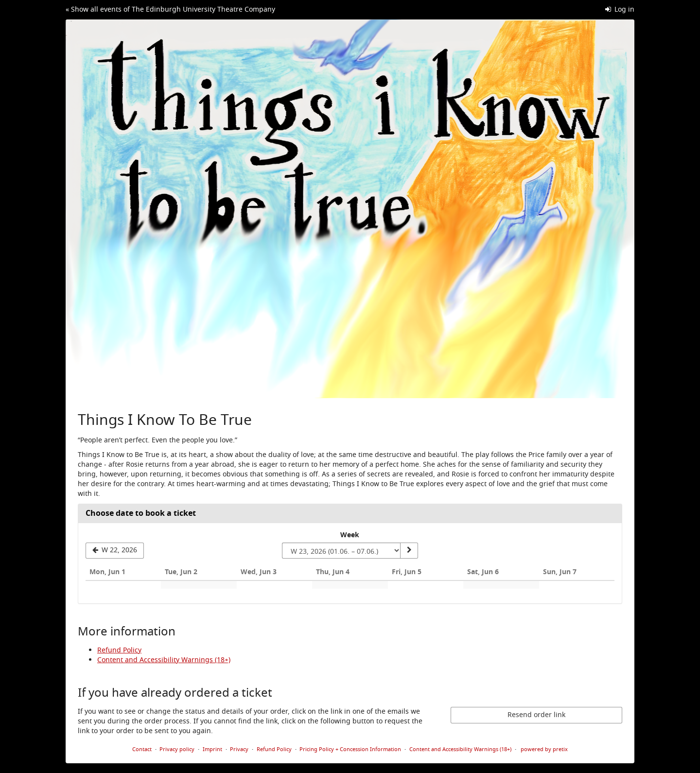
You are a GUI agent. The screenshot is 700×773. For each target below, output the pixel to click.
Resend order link (536, 715)
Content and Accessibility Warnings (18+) (164, 660)
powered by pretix (544, 749)
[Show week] (409, 551)
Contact (142, 749)
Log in (620, 9)
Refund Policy (119, 650)
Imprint (212, 749)
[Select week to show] (341, 551)
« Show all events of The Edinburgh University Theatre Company (170, 9)
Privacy (239, 749)
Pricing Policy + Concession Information (350, 749)
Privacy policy (177, 749)
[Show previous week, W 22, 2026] (115, 551)
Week (350, 535)
